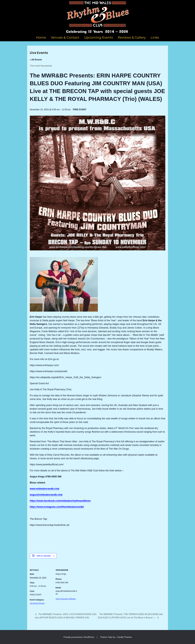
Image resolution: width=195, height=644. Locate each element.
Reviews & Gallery (132, 38)
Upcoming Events (98, 38)
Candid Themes (124, 637)
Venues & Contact (65, 38)
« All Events (36, 60)
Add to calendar (44, 556)
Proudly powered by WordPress (79, 637)
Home (41, 38)
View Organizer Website (66, 599)
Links (155, 38)
